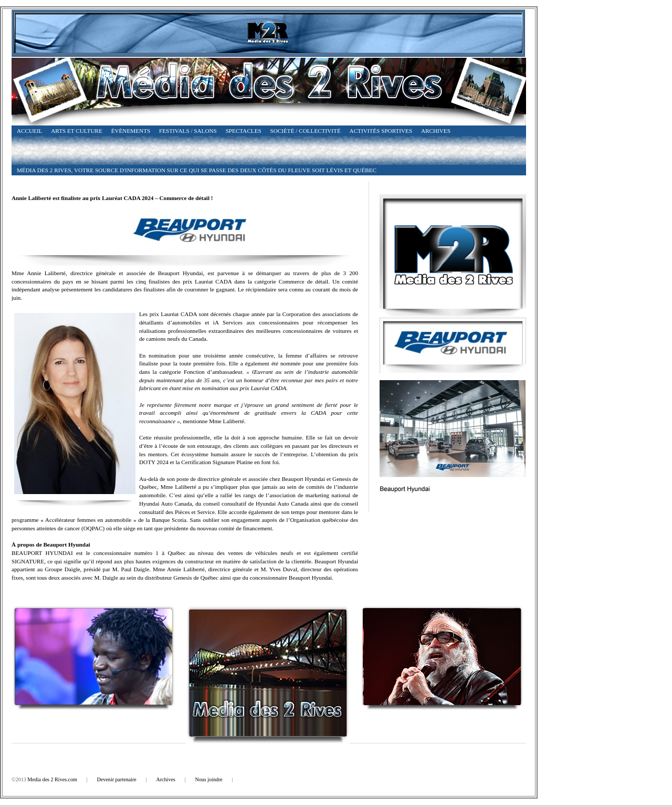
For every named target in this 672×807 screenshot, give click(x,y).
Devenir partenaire (117, 779)
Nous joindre (208, 779)
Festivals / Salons (188, 131)
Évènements (131, 131)
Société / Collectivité (306, 131)
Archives (436, 131)
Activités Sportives (381, 131)
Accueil (29, 131)
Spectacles (244, 131)
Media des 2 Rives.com (52, 779)
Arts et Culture (77, 131)
